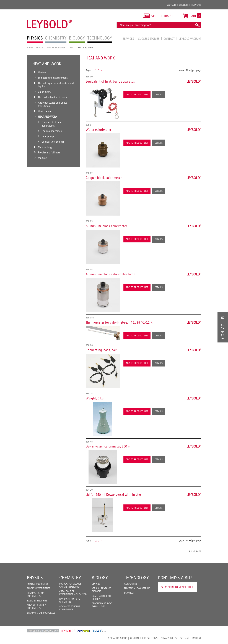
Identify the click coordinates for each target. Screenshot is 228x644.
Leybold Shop (68, 631)
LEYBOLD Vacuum (190, 39)
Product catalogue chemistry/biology (70, 585)
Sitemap (185, 638)
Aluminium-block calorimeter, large (110, 274)
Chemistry (70, 578)
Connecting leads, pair (101, 350)
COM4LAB (129, 593)
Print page (195, 551)
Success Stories (149, 39)
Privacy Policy (169, 638)
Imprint (197, 638)
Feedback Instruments (83, 631)
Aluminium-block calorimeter (106, 226)
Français (196, 5)
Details (159, 95)
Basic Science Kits (37, 601)
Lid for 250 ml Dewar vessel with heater (113, 494)
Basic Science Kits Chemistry (70, 600)
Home (30, 47)
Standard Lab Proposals (41, 613)
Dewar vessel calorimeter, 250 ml (109, 446)
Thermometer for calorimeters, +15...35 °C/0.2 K (119, 322)
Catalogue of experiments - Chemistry (73, 593)
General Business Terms (144, 638)
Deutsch (171, 5)
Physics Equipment (57, 47)
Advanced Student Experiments (37, 607)
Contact (169, 39)
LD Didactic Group (117, 638)
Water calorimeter (98, 130)
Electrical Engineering (137, 588)
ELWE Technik (99, 631)
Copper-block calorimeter (104, 178)
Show (182, 70)
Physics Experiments (38, 588)
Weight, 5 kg (95, 398)
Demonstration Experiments (36, 594)
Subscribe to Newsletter (177, 587)
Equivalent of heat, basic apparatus (110, 81)
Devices (96, 584)
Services (129, 39)
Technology (136, 578)
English (183, 5)
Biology (100, 578)
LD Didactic (43, 631)
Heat (72, 47)
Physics (40, 47)
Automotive (131, 584)
